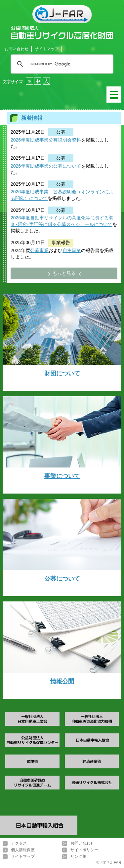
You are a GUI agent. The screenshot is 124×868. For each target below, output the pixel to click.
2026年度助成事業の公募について (46, 166)
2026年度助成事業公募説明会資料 (46, 140)
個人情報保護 (23, 850)
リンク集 (78, 856)
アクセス (19, 843)
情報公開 (62, 681)
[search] (61, 64)
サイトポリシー (84, 850)
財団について (62, 373)
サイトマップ (47, 49)
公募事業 (39, 250)
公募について (62, 579)
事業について (62, 476)
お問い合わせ (17, 49)
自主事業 (72, 250)
